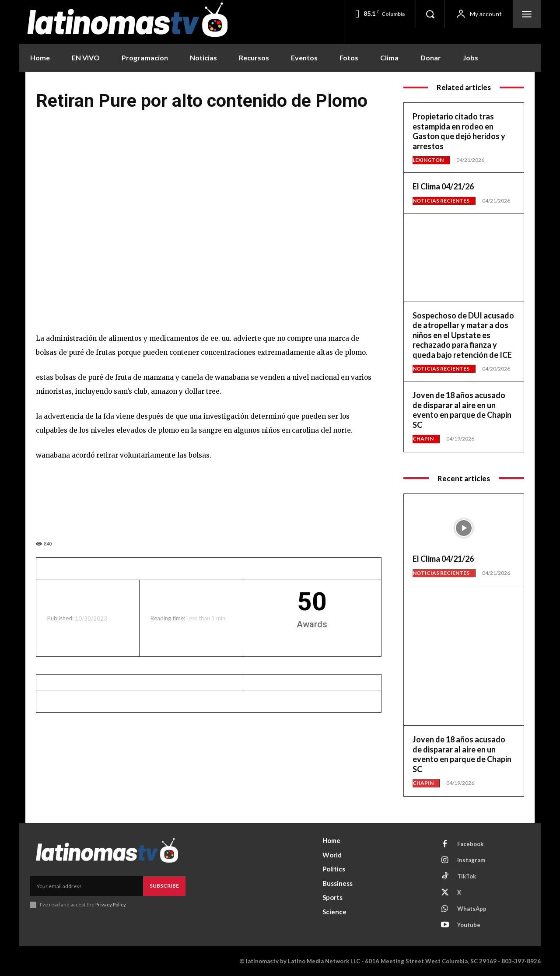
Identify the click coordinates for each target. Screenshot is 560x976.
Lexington (428, 160)
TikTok (467, 876)
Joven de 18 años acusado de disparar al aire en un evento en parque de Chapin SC (462, 410)
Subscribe (164, 886)
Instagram (471, 860)
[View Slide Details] (464, 250)
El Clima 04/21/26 (443, 186)
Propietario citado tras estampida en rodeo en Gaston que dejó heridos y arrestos (459, 131)
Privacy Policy (110, 904)
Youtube (469, 925)
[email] (87, 886)
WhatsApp (472, 909)
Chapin (423, 439)
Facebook (470, 844)
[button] (430, 14)
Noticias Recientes (441, 201)
